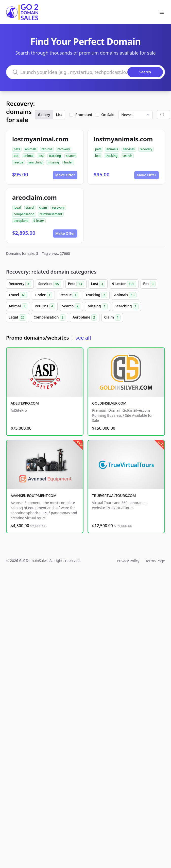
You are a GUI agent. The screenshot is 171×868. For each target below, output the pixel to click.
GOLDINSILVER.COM (109, 403)
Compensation (49, 318)
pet (16, 156)
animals (31, 149)
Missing (98, 306)
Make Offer (65, 175)
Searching (127, 306)
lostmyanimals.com (123, 139)
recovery (64, 149)
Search (71, 306)
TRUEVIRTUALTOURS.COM (114, 496)
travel (30, 207)
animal (29, 156)
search (71, 156)
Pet (149, 284)
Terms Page (155, 561)
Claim (112, 318)
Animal (18, 306)
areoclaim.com (35, 197)
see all (83, 338)
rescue (19, 162)
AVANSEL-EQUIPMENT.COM (34, 496)
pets (17, 149)
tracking (55, 156)
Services (50, 284)
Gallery (44, 115)
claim (43, 207)
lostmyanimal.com (40, 139)
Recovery (20, 284)
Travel (18, 295)
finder (68, 162)
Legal (18, 318)
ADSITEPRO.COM (25, 403)
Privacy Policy (128, 561)
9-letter (39, 221)
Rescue (69, 295)
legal (17, 207)
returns (47, 149)
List (59, 115)
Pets (76, 284)
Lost (98, 284)
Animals (125, 295)
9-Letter (124, 284)
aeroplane (21, 221)
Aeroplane (85, 318)
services (129, 149)
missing (53, 162)
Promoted (84, 115)
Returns (45, 306)
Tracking (96, 295)
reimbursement (51, 214)
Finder (43, 295)
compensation (24, 214)
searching (36, 162)
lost (41, 156)
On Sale (108, 115)
